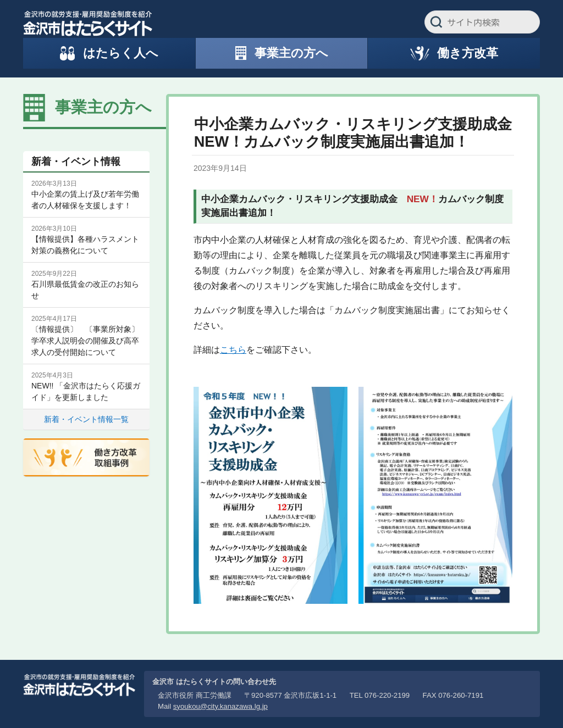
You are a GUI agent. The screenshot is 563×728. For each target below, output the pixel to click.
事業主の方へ (103, 107)
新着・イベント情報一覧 (86, 419)
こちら (233, 350)
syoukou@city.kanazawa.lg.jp (220, 706)
